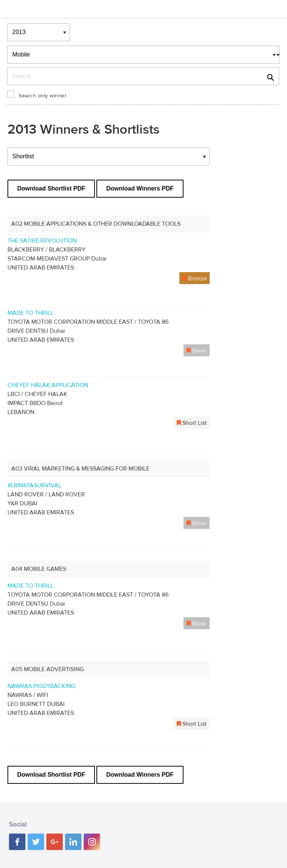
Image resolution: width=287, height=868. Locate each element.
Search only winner (43, 96)
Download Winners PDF (140, 188)
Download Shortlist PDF (51, 188)
